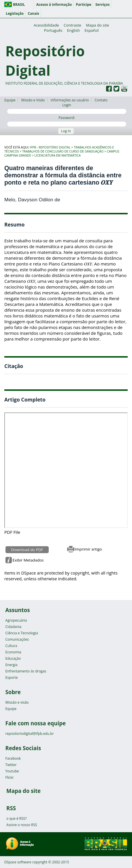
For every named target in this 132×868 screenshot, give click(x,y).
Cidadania (14, 627)
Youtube (12, 771)
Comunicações (17, 639)
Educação (13, 658)
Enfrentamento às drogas (26, 671)
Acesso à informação (54, 4)
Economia (13, 652)
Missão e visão (17, 702)
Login (67, 108)
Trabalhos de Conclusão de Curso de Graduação (63, 151)
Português (53, 30)
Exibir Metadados (28, 560)
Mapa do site (97, 25)
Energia (12, 665)
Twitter (11, 765)
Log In (66, 131)
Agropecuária (16, 620)
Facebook (13, 758)
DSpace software (18, 862)
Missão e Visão (33, 100)
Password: (67, 121)
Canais (33, 13)
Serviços (102, 4)
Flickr (10, 777)
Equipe (10, 100)
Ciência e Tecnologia (22, 633)
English (73, 30)
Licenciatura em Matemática (57, 155)
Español (92, 30)
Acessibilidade (46, 25)
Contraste (72, 25)
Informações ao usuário (70, 100)
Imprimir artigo (88, 549)
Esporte (12, 678)
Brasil (19, 4)
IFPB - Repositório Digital (50, 147)
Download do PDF (27, 550)
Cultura (11, 646)
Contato (101, 100)
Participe (84, 4)
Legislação (15, 13)
